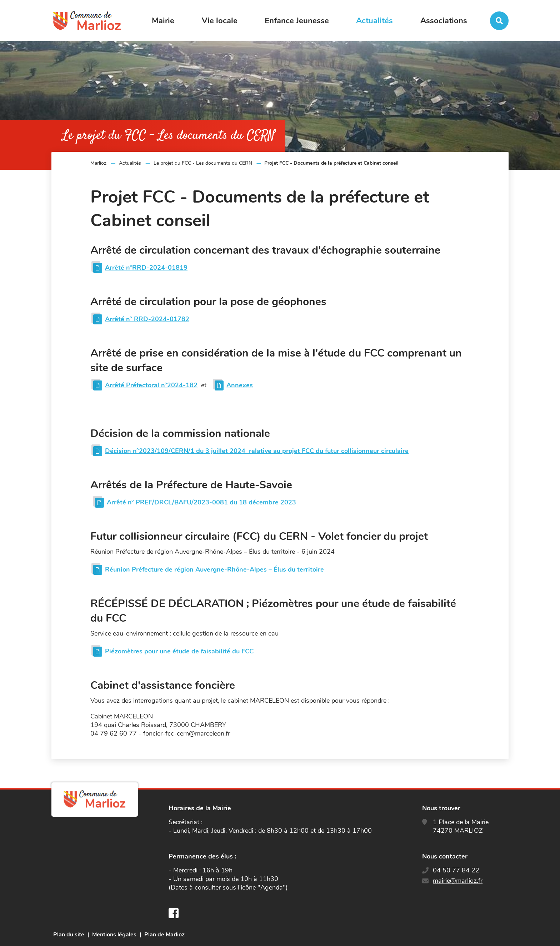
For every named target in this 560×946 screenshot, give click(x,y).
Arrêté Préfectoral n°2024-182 (151, 385)
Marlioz (98, 163)
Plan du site (69, 935)
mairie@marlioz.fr (458, 881)
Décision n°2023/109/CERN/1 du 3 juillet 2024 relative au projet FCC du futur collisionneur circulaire (257, 451)
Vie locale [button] (220, 21)
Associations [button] (444, 21)
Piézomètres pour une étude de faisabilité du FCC (179, 651)
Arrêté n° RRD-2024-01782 (147, 319)
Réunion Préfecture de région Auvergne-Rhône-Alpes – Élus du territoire (214, 569)
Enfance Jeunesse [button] (297, 21)
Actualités (130, 163)
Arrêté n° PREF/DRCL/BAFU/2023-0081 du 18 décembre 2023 (202, 502)
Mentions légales (114, 935)
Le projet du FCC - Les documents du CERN (203, 163)
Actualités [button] (374, 21)
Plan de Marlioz (164, 935)
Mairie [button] (163, 21)
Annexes (240, 385)
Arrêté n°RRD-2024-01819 (146, 268)
